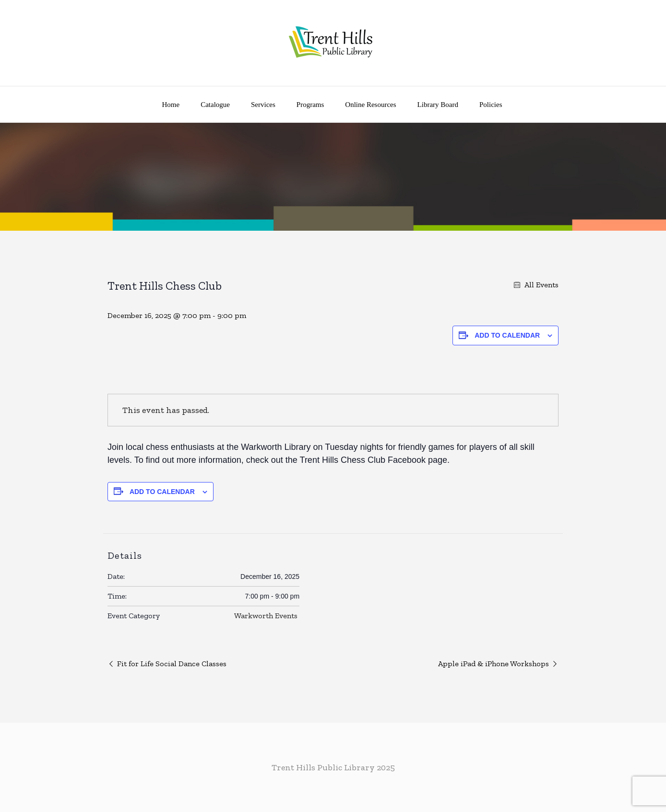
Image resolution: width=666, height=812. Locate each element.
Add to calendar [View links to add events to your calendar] (507, 335)
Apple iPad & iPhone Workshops (494, 664)
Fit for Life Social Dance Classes (172, 664)
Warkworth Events (266, 616)
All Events (541, 285)
